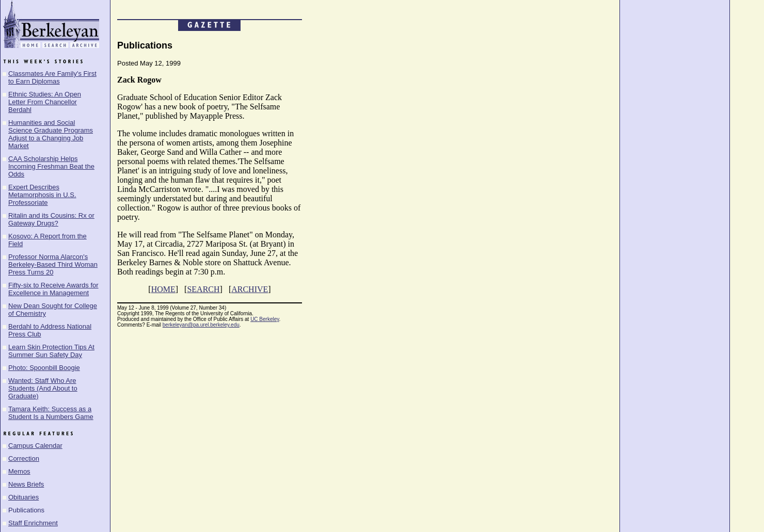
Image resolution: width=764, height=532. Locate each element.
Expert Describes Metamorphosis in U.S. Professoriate (42, 195)
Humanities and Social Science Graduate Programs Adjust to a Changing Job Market (51, 134)
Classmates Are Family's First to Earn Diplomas (52, 77)
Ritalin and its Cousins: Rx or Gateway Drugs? (51, 219)
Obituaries (23, 497)
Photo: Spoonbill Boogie (44, 368)
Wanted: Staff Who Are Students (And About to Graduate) (43, 388)
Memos (19, 471)
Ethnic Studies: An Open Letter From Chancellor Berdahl (45, 102)
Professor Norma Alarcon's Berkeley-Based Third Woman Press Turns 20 (53, 264)
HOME (163, 289)
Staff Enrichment (33, 523)
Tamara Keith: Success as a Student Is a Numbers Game (51, 413)
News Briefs (26, 484)
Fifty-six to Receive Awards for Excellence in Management (53, 289)
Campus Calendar (35, 446)
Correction (24, 458)
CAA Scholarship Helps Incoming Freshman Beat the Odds (51, 166)
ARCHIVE (250, 289)
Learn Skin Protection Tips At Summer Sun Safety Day (51, 351)
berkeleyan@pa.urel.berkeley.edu (201, 325)
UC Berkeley (265, 319)
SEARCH (203, 289)
